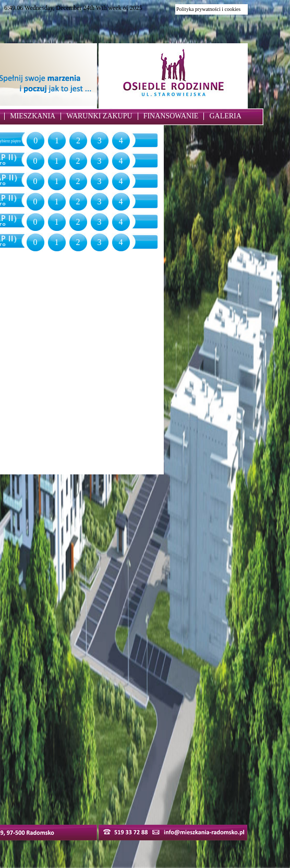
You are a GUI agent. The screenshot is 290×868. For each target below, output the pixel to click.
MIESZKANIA (33, 116)
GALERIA (225, 116)
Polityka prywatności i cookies (208, 9)
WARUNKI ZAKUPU (99, 116)
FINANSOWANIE (171, 116)
